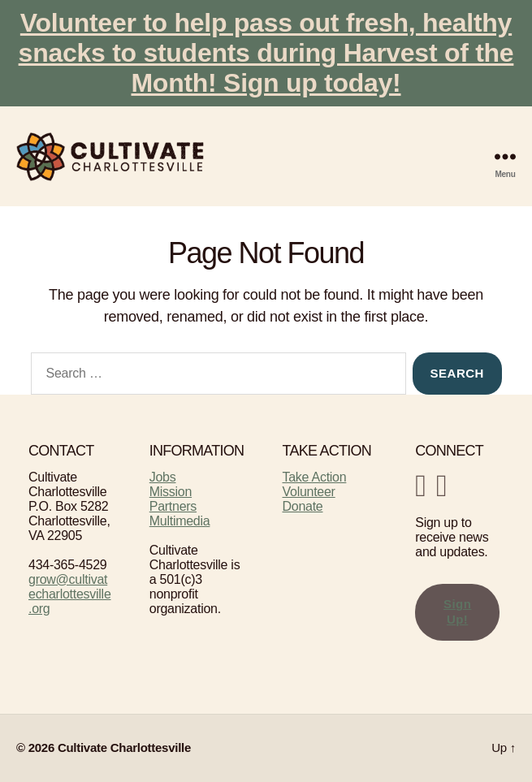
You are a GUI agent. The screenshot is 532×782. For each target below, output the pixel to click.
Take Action (315, 477)
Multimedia (180, 521)
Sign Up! (458, 611)
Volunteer (309, 492)
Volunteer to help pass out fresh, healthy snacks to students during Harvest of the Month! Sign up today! (266, 53)
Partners (173, 506)
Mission (171, 492)
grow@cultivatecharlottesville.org (70, 594)
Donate (303, 506)
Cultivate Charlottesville (124, 747)
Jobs (163, 477)
